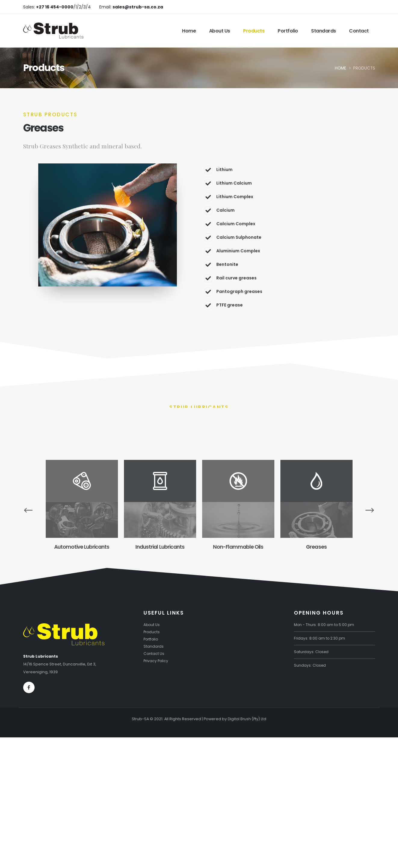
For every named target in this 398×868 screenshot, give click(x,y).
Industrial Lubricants (160, 547)
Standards (324, 31)
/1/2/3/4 (63, 7)
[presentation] (28, 509)
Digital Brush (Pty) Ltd (247, 718)
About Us (220, 31)
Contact (359, 31)
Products (254, 31)
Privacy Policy (156, 660)
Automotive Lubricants (82, 547)
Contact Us (154, 653)
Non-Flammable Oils (238, 547)
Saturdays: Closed (312, 651)
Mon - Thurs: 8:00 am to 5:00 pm (325, 624)
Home (189, 31)
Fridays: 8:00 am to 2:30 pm (320, 638)
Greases (316, 547)
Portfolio (288, 31)
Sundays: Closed (310, 665)
